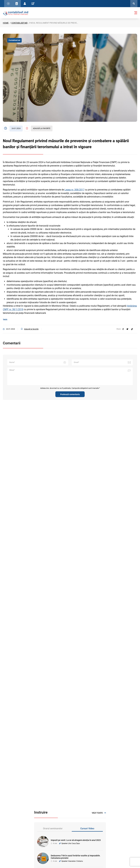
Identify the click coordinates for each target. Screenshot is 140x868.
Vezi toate (99, 813)
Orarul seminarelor (53, 828)
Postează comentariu (70, 394)
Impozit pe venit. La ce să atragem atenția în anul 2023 (76, 840)
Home (6, 23)
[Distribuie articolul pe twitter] (127, 329)
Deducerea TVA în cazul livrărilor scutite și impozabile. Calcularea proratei (76, 857)
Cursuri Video (87, 828)
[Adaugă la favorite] (38, 128)
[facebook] (123, 329)
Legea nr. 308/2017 (74, 190)
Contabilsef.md (19, 23)
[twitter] (127, 329)
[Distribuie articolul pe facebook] (123, 329)
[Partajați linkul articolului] (132, 329)
